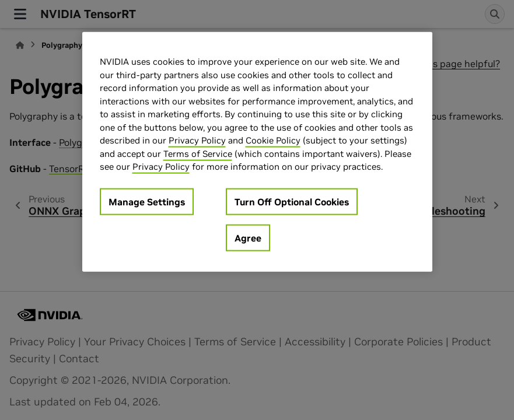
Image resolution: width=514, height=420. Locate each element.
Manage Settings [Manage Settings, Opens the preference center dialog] (147, 201)
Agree (248, 237)
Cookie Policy (273, 140)
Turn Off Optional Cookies (292, 201)
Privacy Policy (197, 140)
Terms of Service (198, 153)
